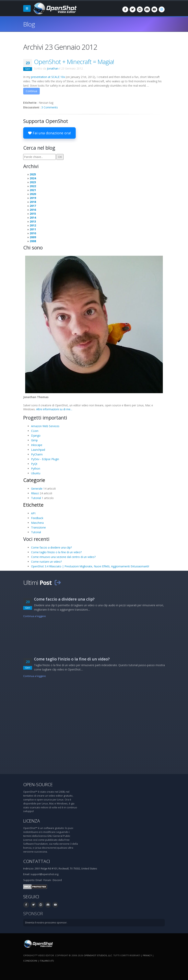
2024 (33, 178)
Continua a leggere (35, 616)
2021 (33, 190)
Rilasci (35, 493)
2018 (33, 202)
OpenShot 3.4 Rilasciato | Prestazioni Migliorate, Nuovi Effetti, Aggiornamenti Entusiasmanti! (90, 566)
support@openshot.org (44, 874)
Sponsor (33, 914)
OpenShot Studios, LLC (98, 955)
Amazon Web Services (45, 426)
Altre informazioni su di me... (54, 409)
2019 (33, 198)
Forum (47, 880)
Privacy (147, 955)
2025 (33, 174)
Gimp (34, 440)
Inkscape (37, 445)
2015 (33, 214)
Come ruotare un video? (46, 562)
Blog (29, 24)
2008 (33, 241)
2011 (33, 229)
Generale (37, 489)
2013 (33, 221)
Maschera (37, 523)
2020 (33, 194)
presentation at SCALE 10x (48, 77)
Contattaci (37, 861)
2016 (33, 210)
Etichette (33, 505)
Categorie (34, 480)
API (33, 513)
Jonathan (53, 68)
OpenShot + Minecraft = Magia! (74, 62)
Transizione (38, 527)
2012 (33, 225)
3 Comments (50, 107)
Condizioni (30, 961)
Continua (31, 91)
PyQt (34, 464)
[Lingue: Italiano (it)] (162, 9)
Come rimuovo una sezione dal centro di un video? (63, 557)
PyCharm (37, 454)
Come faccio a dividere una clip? (51, 547)
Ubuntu (36, 473)
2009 (33, 237)
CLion (35, 431)
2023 (33, 182)
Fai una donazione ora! (49, 133)
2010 (33, 233)
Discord (57, 880)
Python (36, 468)
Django (36, 436)
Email (39, 880)
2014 (33, 218)
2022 (33, 186)
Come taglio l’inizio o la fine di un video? (56, 552)
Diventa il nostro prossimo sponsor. (46, 923)
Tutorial (36, 498)
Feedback (37, 518)
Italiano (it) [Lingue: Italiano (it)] (47, 961)
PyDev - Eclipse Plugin (45, 459)
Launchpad (38, 450)
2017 (33, 206)
